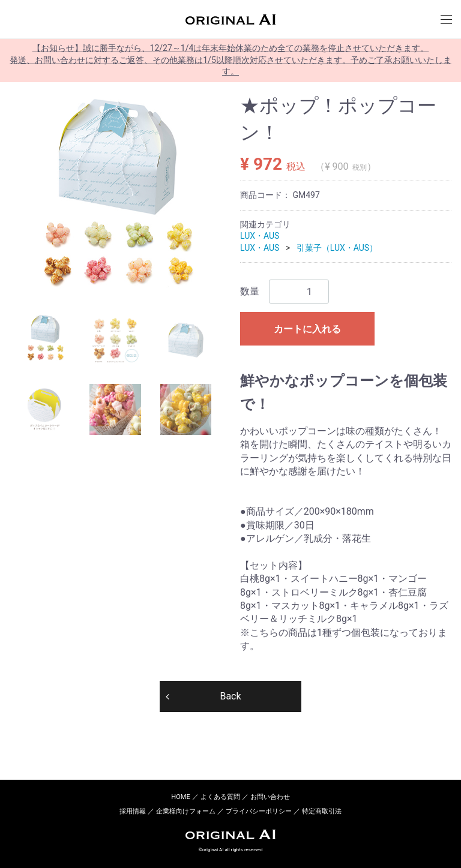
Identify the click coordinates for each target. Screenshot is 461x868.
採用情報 (133, 811)
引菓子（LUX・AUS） (337, 248)
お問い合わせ (270, 797)
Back (230, 696)
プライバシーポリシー (259, 811)
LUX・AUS (260, 236)
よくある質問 (220, 797)
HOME (180, 797)
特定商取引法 (322, 811)
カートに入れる (307, 329)
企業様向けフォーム (186, 811)
